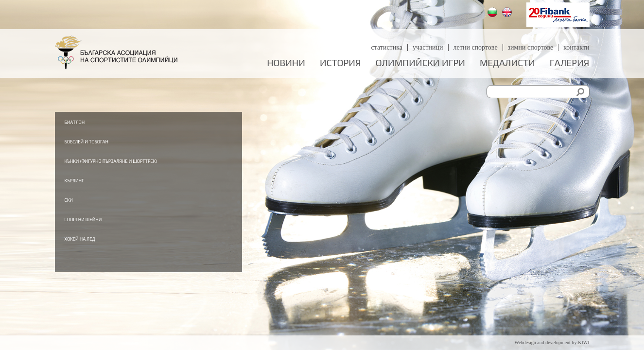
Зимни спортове (531, 47)
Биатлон (107, 122)
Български (494, 13)
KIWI (583, 342)
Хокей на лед (117, 255)
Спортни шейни (123, 235)
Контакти (576, 47)
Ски (96, 215)
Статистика (387, 47)
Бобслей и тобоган (129, 142)
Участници (428, 47)
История (340, 63)
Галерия (570, 63)
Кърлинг (107, 194)
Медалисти (507, 63)
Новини (286, 63)
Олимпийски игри (420, 63)
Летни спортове (476, 47)
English (508, 13)
